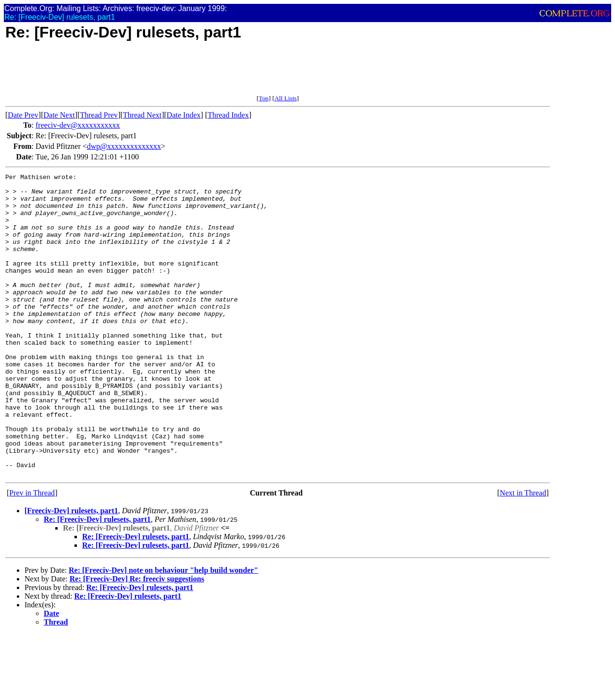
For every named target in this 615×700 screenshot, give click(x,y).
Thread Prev (99, 115)
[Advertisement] (180, 73)
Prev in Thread (32, 553)
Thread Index (228, 115)
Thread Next (142, 115)
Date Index (184, 115)
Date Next (59, 115)
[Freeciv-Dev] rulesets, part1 (71, 571)
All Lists (285, 98)
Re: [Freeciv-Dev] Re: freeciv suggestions (137, 639)
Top (264, 98)
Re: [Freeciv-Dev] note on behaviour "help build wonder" (164, 631)
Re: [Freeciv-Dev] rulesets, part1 (97, 580)
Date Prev (23, 115)
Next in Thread (523, 553)
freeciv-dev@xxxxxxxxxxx (78, 125)
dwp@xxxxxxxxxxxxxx (124, 146)
